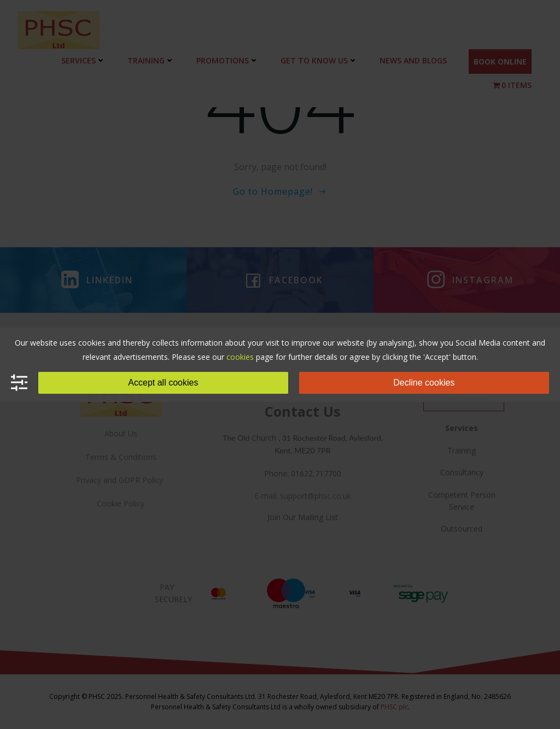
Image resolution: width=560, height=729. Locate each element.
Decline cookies (424, 383)
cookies (240, 357)
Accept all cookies (163, 383)
